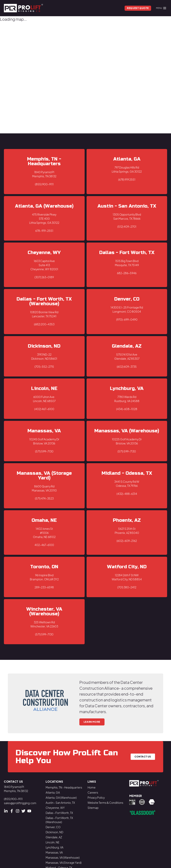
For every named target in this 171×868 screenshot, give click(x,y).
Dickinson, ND (54, 832)
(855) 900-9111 (13, 799)
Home (92, 787)
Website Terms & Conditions (105, 803)
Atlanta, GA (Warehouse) (61, 798)
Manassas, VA (54, 852)
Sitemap (93, 808)
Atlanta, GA (53, 792)
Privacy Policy (96, 798)
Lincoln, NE (53, 842)
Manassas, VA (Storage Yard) (64, 863)
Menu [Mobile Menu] (161, 8)
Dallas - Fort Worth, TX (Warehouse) (59, 820)
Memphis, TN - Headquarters (64, 787)
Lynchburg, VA (54, 847)
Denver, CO (53, 827)
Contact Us (143, 757)
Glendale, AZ (54, 837)
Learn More (92, 722)
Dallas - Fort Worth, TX (59, 813)
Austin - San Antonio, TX (60, 803)
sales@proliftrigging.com (20, 803)
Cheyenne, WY (55, 808)
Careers (93, 792)
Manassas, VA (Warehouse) (63, 857)
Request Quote (138, 8)
